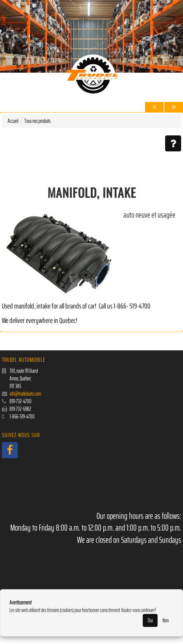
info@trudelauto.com (25, 394)
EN (174, 107)
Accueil (13, 121)
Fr (154, 107)
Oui (150, 620)
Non (166, 620)
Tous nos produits (37, 121)
